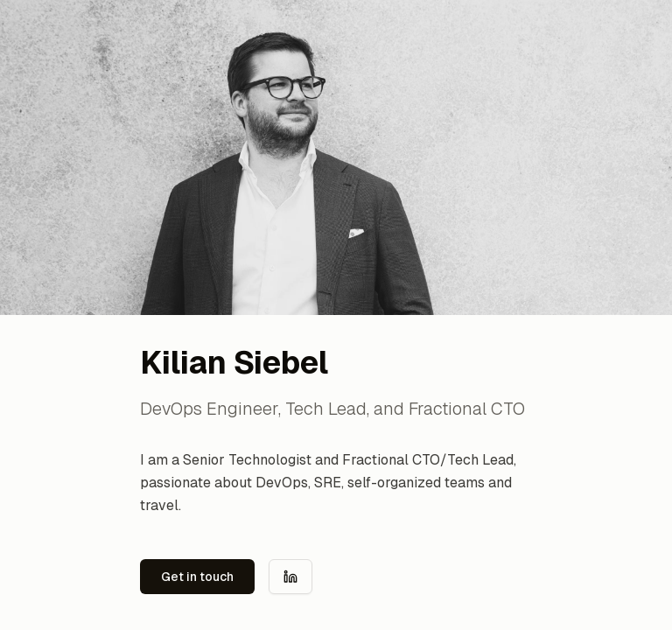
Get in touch (197, 577)
